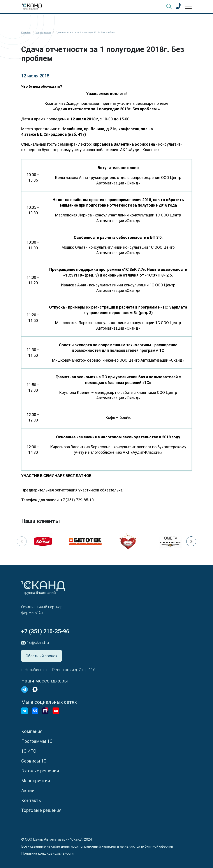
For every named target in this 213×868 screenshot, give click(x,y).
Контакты (32, 800)
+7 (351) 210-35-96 (45, 631)
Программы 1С (37, 741)
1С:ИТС (29, 751)
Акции (28, 791)
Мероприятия (36, 781)
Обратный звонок (41, 656)
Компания (32, 731)
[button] (191, 541)
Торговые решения (41, 810)
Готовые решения (40, 771)
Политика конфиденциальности (47, 853)
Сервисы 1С (34, 761)
